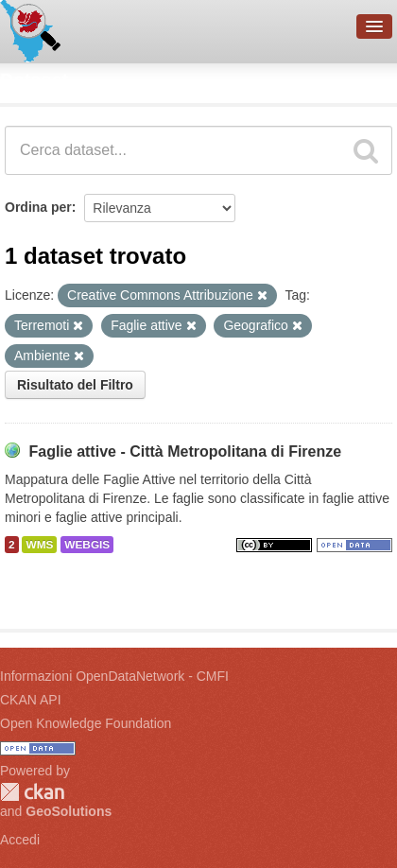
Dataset (34, 80)
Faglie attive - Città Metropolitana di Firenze (185, 451)
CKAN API (31, 700)
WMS (39, 545)
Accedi (20, 840)
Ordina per (38, 207)
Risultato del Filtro (75, 385)
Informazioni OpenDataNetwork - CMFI (114, 676)
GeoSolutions (69, 811)
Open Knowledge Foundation (86, 723)
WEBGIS (87, 545)
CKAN (32, 792)
